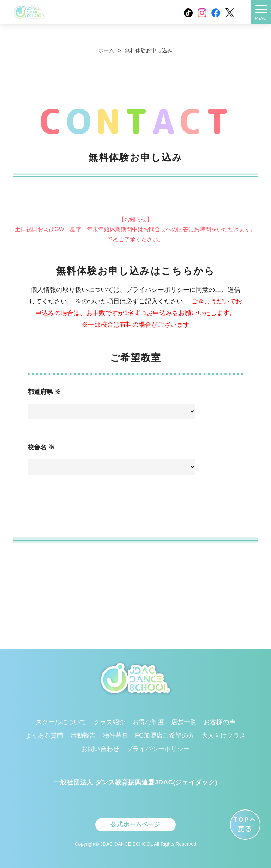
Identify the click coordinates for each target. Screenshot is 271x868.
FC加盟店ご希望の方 (165, 734)
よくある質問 (44, 734)
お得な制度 (148, 720)
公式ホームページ (135, 823)
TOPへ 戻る (245, 824)
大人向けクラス (224, 734)
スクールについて (61, 720)
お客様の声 (219, 720)
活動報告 (83, 734)
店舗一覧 (184, 720)
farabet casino (137, 266)
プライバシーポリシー (158, 747)
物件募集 (115, 734)
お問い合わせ (100, 747)
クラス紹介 (109, 720)
